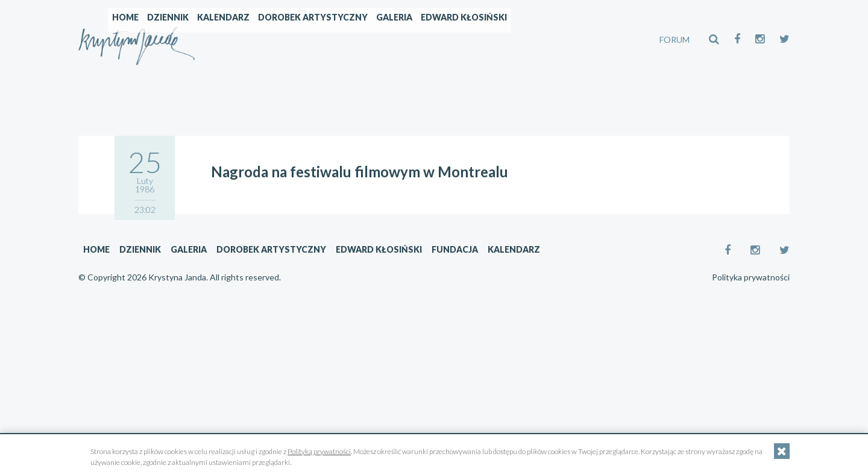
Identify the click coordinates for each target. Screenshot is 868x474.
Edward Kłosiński (567, 39)
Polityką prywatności (319, 451)
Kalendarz (326, 39)
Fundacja (455, 249)
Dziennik (271, 39)
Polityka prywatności (751, 277)
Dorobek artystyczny (416, 39)
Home (228, 39)
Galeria (497, 39)
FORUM (675, 39)
